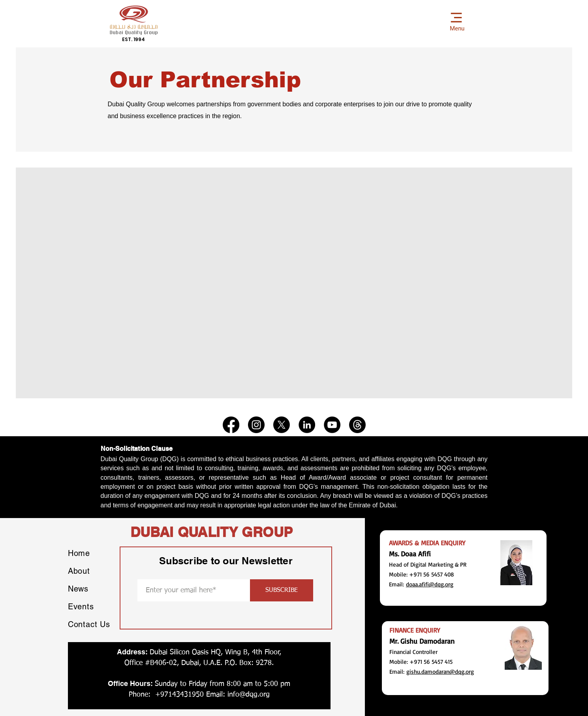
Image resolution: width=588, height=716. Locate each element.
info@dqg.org (249, 695)
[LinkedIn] (307, 425)
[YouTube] (332, 425)
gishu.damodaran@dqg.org (440, 672)
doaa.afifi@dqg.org (430, 584)
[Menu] (456, 20)
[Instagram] (256, 425)
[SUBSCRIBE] (282, 590)
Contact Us (89, 624)
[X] (282, 425)
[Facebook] (231, 425)
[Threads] (357, 425)
